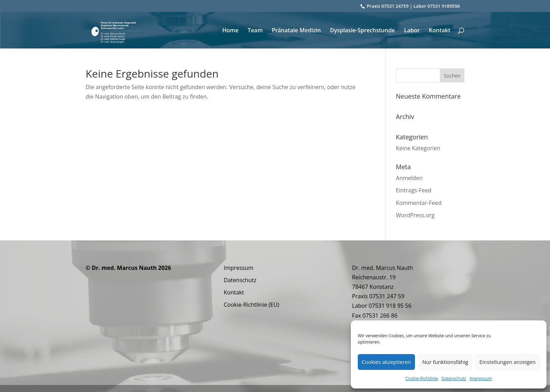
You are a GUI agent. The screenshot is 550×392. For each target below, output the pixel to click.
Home (230, 31)
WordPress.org (415, 215)
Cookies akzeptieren (386, 362)
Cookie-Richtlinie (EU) (251, 305)
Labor (412, 31)
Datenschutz (454, 378)
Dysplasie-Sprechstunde (363, 31)
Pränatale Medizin (296, 31)
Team (255, 31)
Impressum (481, 378)
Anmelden (409, 178)
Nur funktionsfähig (445, 362)
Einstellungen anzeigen (508, 362)
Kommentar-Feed (419, 203)
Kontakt (440, 31)
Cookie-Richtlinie (422, 378)
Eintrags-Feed (414, 190)
